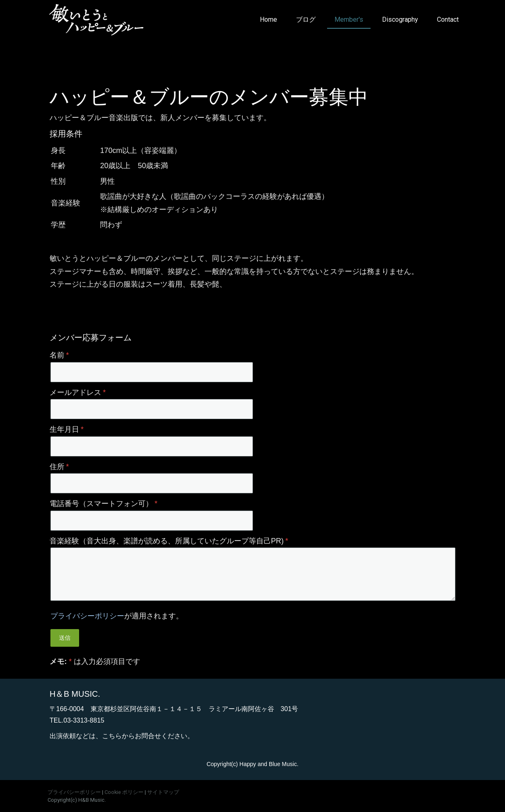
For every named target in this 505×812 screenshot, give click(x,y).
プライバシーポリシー (87, 616)
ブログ (306, 19)
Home (268, 19)
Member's (349, 19)
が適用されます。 (117, 616)
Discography (400, 19)
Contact (448, 19)
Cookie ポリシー (124, 792)
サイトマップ (163, 792)
